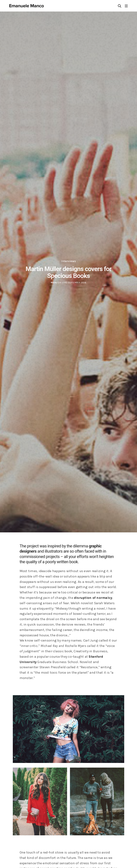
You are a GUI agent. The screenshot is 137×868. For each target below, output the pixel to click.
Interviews (68, 261)
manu (54, 283)
